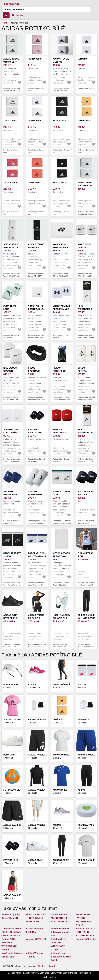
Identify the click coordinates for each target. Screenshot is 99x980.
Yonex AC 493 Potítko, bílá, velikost (36, 309)
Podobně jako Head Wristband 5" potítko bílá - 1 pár (86, 461)
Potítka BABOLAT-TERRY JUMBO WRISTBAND (36, 918)
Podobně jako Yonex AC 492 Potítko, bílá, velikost (61, 276)
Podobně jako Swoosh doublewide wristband (37, 522)
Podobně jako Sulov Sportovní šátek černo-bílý (37, 400)
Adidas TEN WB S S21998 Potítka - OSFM (61, 62)
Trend (52, 966)
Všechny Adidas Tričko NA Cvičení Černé (37, 646)
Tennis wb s (35, 59)
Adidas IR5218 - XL (37, 939)
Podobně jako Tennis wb (36, 213)
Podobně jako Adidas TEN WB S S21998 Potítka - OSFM (61, 91)
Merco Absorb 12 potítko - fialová (61, 556)
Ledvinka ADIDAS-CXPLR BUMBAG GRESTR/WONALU (12, 932)
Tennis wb (34, 182)
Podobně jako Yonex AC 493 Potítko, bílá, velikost (36, 338)
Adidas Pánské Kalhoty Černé (86, 617)
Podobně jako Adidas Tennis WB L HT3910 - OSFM (86, 214)
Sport (4, 23)
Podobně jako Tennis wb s (36, 89)
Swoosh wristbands (35, 431)
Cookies (42, 966)
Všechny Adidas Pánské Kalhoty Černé (86, 646)
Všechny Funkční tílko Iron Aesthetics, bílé (86, 584)
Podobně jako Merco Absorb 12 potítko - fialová (61, 585)
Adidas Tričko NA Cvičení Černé (36, 618)
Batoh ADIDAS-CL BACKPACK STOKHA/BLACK (86, 932)
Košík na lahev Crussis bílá (62, 617)
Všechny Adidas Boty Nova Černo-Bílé (12, 646)
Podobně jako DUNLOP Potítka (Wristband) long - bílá (86, 400)
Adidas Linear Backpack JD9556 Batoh (61, 957)
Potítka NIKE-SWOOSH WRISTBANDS (85, 495)
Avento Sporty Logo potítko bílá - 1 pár (12, 433)
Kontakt (32, 966)
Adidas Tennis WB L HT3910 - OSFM (86, 185)
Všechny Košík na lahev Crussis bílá (60, 646)
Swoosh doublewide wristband (35, 495)
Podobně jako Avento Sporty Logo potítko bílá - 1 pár (12, 461)
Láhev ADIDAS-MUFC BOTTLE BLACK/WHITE (60, 918)
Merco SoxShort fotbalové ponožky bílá (61, 932)
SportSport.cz (12, 4)
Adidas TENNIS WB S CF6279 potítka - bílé (11, 62)
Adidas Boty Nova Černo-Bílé (11, 618)
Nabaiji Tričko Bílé (86, 939)
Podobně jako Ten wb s (86, 88)
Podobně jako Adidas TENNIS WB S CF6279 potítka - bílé (12, 91)
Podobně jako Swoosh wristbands (37, 460)
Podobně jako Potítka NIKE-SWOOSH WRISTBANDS (86, 523)
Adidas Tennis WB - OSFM (36, 246)
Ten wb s (83, 59)
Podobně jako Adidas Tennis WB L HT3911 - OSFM (12, 276)
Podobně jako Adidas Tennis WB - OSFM (36, 275)
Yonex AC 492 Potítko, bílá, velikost (61, 247)
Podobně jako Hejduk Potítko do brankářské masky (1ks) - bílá (61, 400)
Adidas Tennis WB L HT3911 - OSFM (11, 247)
